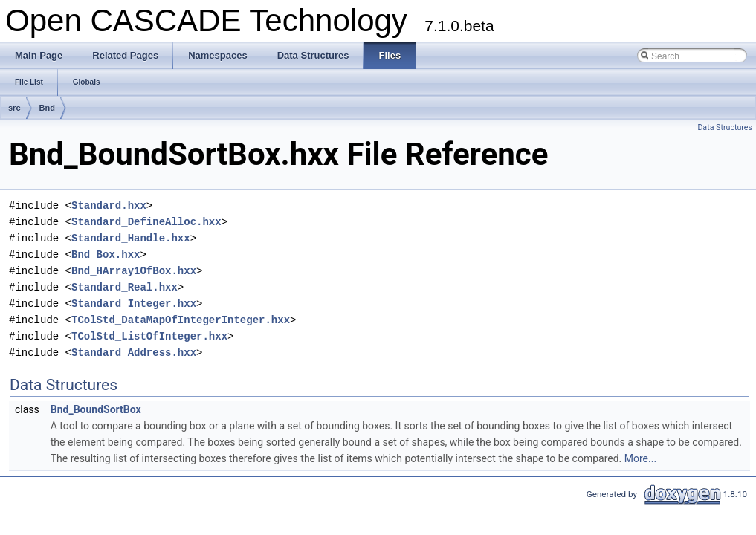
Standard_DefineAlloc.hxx (146, 222)
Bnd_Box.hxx (106, 254)
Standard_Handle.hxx (131, 238)
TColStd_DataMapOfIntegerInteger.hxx (181, 320)
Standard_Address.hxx (134, 353)
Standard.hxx (109, 205)
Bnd (47, 108)
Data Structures (725, 127)
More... (640, 458)
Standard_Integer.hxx (134, 304)
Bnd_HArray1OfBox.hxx (134, 271)
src (14, 108)
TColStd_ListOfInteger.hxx (149, 336)
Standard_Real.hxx (125, 287)
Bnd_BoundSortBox (96, 409)
